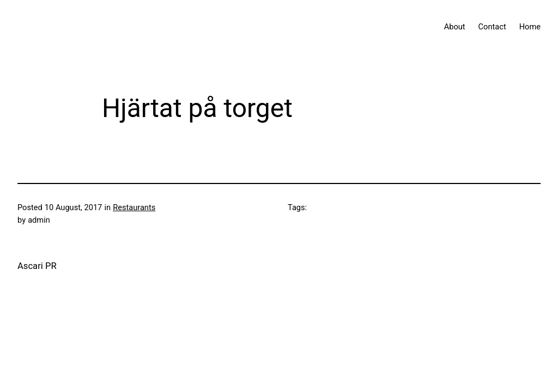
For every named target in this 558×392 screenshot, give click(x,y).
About (455, 27)
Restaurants (134, 207)
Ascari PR (37, 266)
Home (530, 27)
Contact (492, 27)
